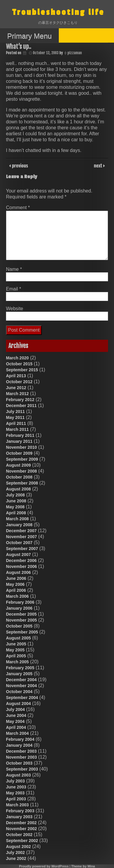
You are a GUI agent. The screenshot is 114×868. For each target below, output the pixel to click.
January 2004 (19, 745)
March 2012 (17, 394)
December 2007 (21, 531)
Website (15, 309)
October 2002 (19, 835)
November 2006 (21, 566)
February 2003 (20, 811)
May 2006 (15, 584)
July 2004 (15, 709)
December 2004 (21, 680)
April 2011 (16, 423)
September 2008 (22, 483)
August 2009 (18, 465)
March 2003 (17, 805)
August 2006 (18, 572)
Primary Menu (29, 36)
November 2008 (21, 471)
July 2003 (15, 781)
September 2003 (22, 769)
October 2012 (19, 382)
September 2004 (22, 698)
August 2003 (18, 775)
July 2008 (15, 495)
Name (14, 269)
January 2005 (19, 674)
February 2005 (20, 668)
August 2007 (18, 555)
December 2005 (21, 614)
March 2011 (17, 429)
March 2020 (17, 358)
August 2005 (18, 638)
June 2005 (16, 644)
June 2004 (16, 715)
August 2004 (18, 704)
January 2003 (19, 817)
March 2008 (17, 519)
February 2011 (20, 435)
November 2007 (21, 537)
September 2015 (22, 370)
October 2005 (19, 626)
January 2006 (19, 608)
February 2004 (20, 739)
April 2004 (16, 727)
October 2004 (19, 692)
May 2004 (15, 721)
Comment (18, 208)
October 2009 (19, 453)
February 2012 (20, 400)
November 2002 (21, 829)
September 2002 (22, 841)
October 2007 (19, 543)
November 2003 (21, 757)
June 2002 (16, 858)
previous (19, 165)
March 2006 (17, 596)
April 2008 (16, 513)
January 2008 (19, 525)
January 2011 (19, 441)
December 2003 (21, 751)
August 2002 (18, 847)
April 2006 (16, 590)
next (99, 165)
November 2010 (21, 447)
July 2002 (15, 853)
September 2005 (22, 632)
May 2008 (15, 507)
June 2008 (16, 501)
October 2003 (19, 763)
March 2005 (17, 662)
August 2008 (18, 489)
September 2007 (22, 549)
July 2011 (15, 412)
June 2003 (16, 787)
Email (14, 289)
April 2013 (16, 376)
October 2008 (19, 477)
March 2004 (17, 733)
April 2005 (16, 656)
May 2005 (15, 650)
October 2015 (19, 364)
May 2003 (15, 793)
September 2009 (22, 459)
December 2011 (21, 406)
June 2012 (16, 388)
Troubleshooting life (58, 12)
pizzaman (75, 53)
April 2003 (16, 799)
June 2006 (16, 578)
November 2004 (21, 686)
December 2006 (21, 560)
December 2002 (21, 823)
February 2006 (20, 602)
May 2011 (15, 417)
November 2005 (21, 620)
